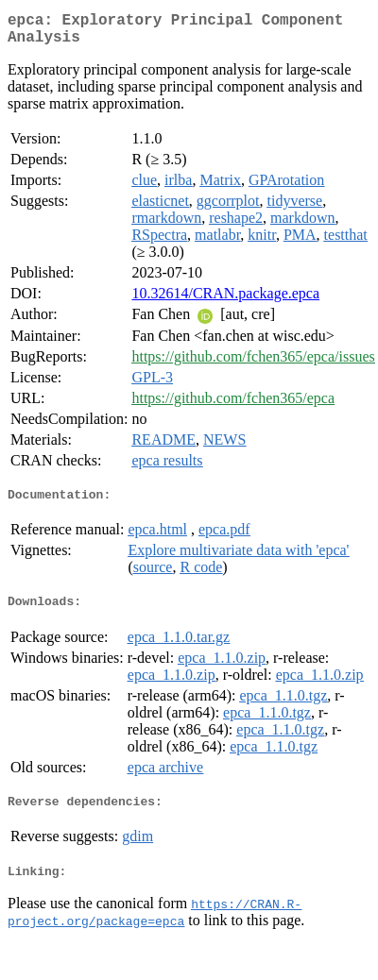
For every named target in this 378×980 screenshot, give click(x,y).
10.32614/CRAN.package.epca (225, 301)
